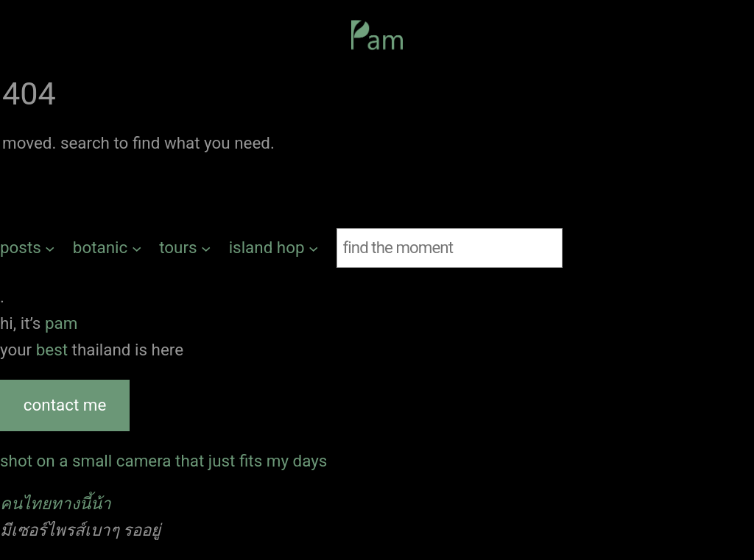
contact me (65, 405)
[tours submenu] (185, 248)
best (54, 350)
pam (61, 323)
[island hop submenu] (274, 248)
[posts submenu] (28, 248)
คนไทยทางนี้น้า (56, 503)
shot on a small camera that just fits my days (163, 461)
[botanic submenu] (107, 248)
